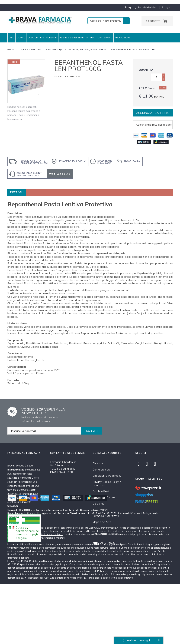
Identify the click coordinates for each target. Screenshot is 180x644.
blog (128, 7)
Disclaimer (99, 504)
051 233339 (60, 173)
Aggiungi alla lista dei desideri (154, 125)
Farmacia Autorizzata (106, 516)
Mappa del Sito (102, 522)
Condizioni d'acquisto (105, 497)
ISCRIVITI (92, 431)
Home (11, 49)
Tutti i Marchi (100, 510)
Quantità (146, 70)
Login (166, 7)
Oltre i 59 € (107, 543)
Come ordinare (102, 470)
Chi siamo (99, 463)
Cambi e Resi (101, 491)
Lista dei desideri (144, 7)
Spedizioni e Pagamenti (107, 476)
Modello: (60, 76)
